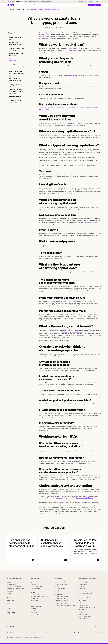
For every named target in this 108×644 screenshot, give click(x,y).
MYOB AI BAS (10, 592)
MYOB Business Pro (12, 585)
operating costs (43, 35)
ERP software (58, 579)
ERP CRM (57, 586)
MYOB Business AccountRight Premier (16, 590)
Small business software (14, 579)
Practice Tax (82, 586)
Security (99, 633)
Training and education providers (39, 602)
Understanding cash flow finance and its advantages (52, 543)
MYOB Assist (10, 602)
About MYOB (10, 633)
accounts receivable (68, 108)
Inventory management (36, 586)
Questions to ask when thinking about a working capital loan (16, 91)
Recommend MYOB (83, 583)
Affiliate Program (35, 600)
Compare (9, 608)
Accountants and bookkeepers (87, 579)
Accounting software (36, 581)
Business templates (83, 606)
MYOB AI (9, 594)
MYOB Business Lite (12, 583)
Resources (22, 633)
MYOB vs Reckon (11, 614)
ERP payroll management (61, 583)
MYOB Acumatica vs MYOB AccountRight (65, 606)
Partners (33, 592)
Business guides (83, 604)
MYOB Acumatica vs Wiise (61, 598)
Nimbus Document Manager (85, 594)
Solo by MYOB (10, 600)
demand (70, 75)
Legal (89, 633)
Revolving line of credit (17, 68)
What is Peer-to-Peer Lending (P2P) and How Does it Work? (86, 543)
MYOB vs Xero (10, 610)
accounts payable (44, 110)
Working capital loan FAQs (17, 97)
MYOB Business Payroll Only (14, 586)
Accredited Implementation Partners (40, 597)
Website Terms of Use (62, 633)
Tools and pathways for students (87, 607)
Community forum (83, 609)
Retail (32, 616)
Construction (34, 612)
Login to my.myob (83, 615)
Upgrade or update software (86, 616)
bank (75, 48)
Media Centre (35, 633)
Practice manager (83, 585)
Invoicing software (35, 588)
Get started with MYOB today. (85, 498)
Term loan (14, 64)
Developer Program (35, 598)
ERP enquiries (58, 590)
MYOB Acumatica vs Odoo (61, 600)
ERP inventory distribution (61, 585)
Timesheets (33, 585)
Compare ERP (58, 594)
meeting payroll (92, 108)
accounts (59, 498)
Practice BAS (82, 588)
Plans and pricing (11, 581)
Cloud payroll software (36, 583)
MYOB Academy (83, 613)
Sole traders (34, 609)
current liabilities (78, 332)
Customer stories (83, 611)
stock (52, 75)
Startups (33, 610)
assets (71, 123)
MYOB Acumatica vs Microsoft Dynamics (65, 602)
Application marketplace (37, 595)
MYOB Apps (10, 598)
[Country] (14, 626)
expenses (92, 222)
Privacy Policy (77, 633)
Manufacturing (34, 614)
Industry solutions (36, 606)
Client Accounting (83, 592)
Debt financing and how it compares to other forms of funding (22, 543)
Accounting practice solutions (86, 581)
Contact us (81, 620)
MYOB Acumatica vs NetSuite (62, 597)
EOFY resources (83, 600)
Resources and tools (84, 598)
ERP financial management (61, 581)
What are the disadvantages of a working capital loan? (15, 79)
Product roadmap (83, 618)
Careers (47, 633)
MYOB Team (10, 604)
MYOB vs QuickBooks (12, 612)
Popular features (35, 579)
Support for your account (85, 602)
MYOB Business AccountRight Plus (15, 588)
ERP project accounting (60, 588)
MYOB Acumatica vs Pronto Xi (62, 604)
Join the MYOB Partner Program (86, 590)
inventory (64, 332)
